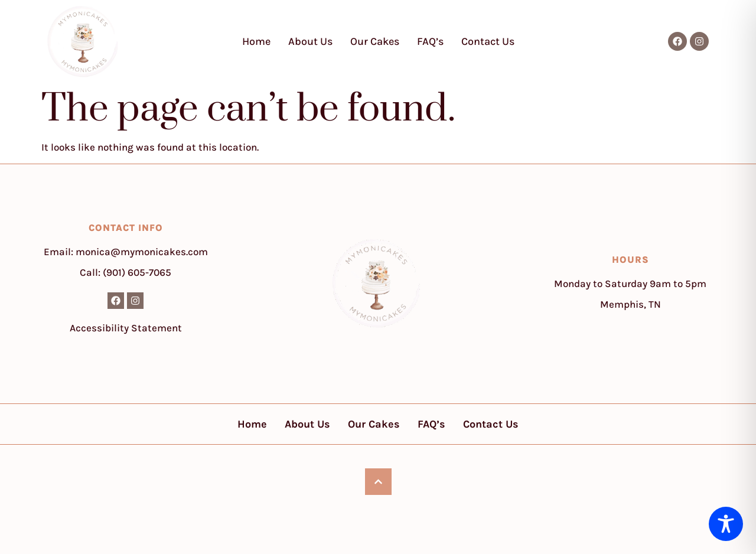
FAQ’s (430, 41)
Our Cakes (375, 41)
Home (256, 41)
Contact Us (488, 41)
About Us (310, 41)
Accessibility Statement (126, 328)
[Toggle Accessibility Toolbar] (726, 524)
